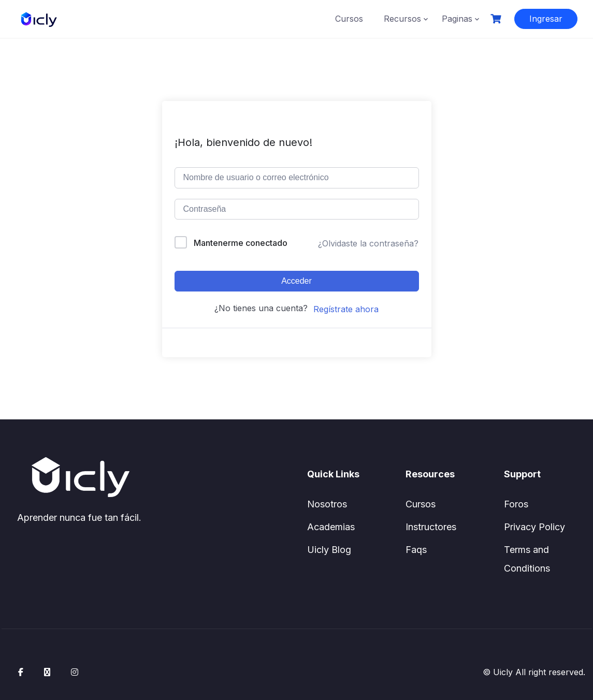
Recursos (402, 19)
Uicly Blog (329, 550)
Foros (516, 504)
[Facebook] (21, 672)
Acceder (296, 281)
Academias (331, 527)
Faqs (416, 550)
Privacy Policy (534, 527)
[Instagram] (75, 672)
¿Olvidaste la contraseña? (368, 243)
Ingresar (546, 19)
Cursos (349, 19)
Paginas (457, 19)
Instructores (431, 527)
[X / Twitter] (47, 672)
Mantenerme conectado (241, 243)
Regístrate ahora (346, 309)
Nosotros (327, 504)
